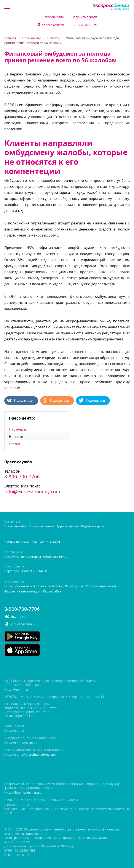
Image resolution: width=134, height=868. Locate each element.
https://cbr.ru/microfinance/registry (30, 755)
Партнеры (17, 429)
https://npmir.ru (16, 690)
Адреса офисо (51, 25)
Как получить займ (46, 542)
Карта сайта (52, 591)
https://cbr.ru (14, 731)
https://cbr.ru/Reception (22, 743)
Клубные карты (93, 526)
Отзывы (40, 586)
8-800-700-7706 (22, 477)
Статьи (14, 444)
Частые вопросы (17, 542)
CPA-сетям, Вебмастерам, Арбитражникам (35, 557)
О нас (9, 586)
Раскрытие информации (22, 591)
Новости (53, 38)
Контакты (56, 586)
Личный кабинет (84, 25)
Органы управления (101, 586)
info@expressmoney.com (32, 492)
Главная (10, 38)
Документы (23, 586)
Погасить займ (53, 17)
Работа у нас (74, 586)
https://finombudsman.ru (23, 793)
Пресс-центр (32, 38)
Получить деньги (84, 17)
